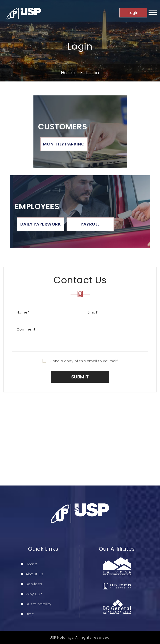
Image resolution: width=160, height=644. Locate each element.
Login (133, 13)
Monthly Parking (64, 144)
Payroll (90, 224)
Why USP (34, 594)
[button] (153, 14)
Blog (30, 614)
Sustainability (38, 604)
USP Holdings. (62, 637)
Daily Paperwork (41, 224)
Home (68, 73)
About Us (34, 574)
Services (34, 584)
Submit (80, 377)
